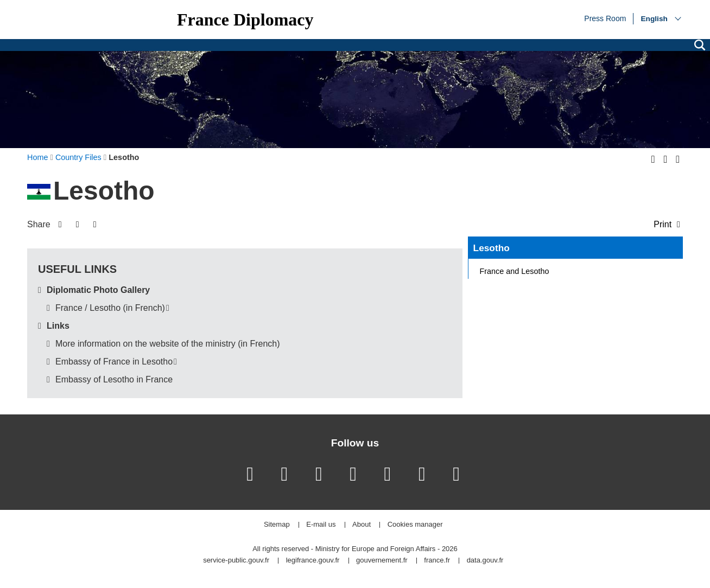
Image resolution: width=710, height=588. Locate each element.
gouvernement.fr (382, 561)
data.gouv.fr (485, 561)
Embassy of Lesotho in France (114, 379)
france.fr (437, 561)
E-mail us (321, 525)
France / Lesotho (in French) (110, 308)
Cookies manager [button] (415, 525)
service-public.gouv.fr (236, 561)
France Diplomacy (245, 20)
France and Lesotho (515, 271)
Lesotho (492, 248)
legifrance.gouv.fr (313, 561)
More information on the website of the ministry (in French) (168, 344)
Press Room (605, 18)
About (362, 525)
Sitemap (277, 525)
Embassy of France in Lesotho (114, 362)
